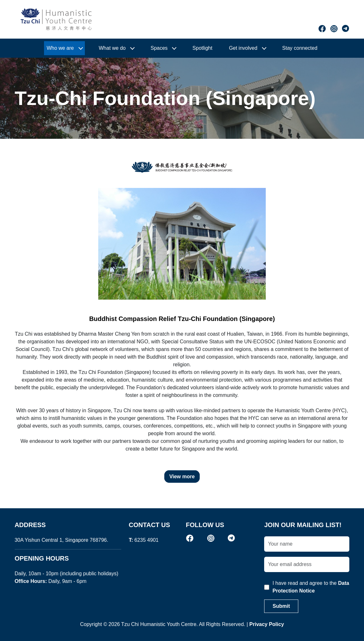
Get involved (243, 48)
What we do (112, 48)
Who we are (60, 48)
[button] (64, 48)
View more (182, 477)
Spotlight (202, 48)
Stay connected (300, 48)
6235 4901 (146, 540)
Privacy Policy (267, 624)
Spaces (159, 48)
